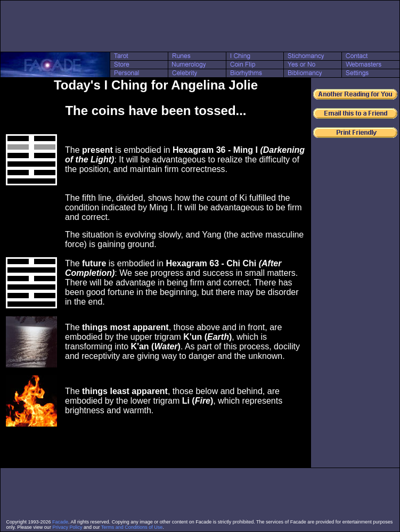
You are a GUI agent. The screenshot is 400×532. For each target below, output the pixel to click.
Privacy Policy (67, 527)
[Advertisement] (200, 26)
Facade (60, 522)
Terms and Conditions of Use (132, 527)
